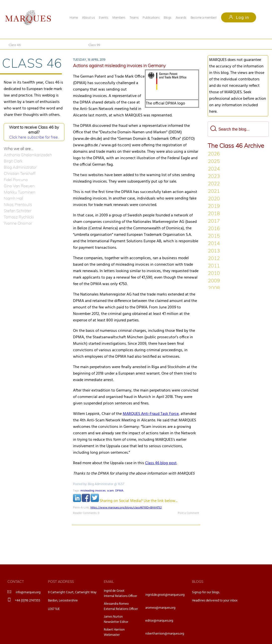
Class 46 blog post (161, 463)
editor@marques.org (159, 621)
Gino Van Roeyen (19, 186)
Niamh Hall (13, 198)
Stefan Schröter (18, 211)
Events (103, 18)
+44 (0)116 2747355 (28, 601)
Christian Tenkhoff (20, 173)
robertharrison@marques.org (165, 634)
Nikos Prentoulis (18, 204)
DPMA (119, 491)
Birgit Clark (13, 161)
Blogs (168, 18)
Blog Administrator (20, 167)
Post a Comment (188, 513)
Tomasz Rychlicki (19, 217)
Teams (134, 18)
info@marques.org (28, 592)
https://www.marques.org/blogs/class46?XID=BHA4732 (126, 508)
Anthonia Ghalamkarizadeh (28, 155)
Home (74, 18)
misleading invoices (93, 491)
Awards (181, 18)
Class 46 (15, 45)
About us (88, 18)
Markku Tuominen (19, 192)
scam (110, 491)
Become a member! (204, 18)
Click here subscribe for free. (34, 137)
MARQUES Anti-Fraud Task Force (151, 414)
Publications (151, 18)
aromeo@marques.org (160, 608)
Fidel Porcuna (16, 180)
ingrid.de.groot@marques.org (165, 595)
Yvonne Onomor (18, 223)
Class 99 (94, 45)
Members (119, 18)
